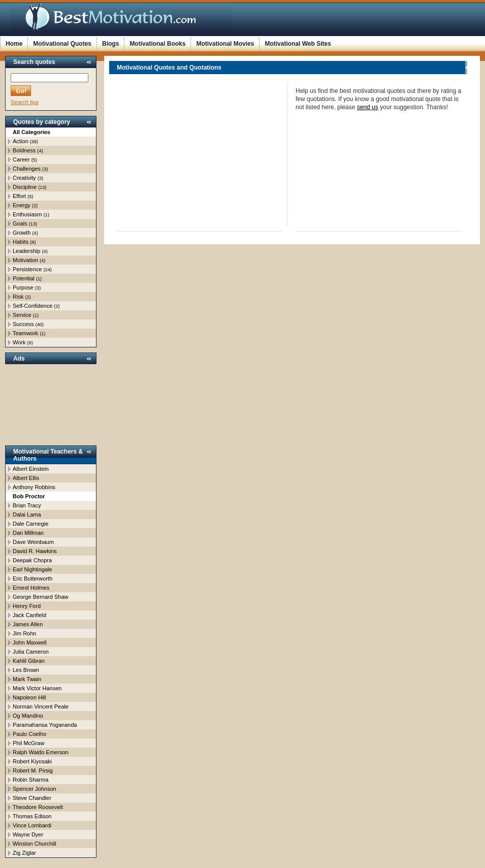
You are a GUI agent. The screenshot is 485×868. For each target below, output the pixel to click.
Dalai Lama (27, 515)
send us (368, 107)
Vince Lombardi (32, 825)
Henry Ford (27, 606)
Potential (24, 278)
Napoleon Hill (29, 697)
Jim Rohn (24, 633)
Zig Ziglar (24, 853)
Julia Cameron (31, 652)
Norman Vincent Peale (41, 706)
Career (21, 159)
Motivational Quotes (62, 44)
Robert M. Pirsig (33, 770)
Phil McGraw (28, 743)
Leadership (26, 251)
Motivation (25, 260)
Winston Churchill (35, 844)
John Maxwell (30, 642)
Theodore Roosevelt (38, 807)
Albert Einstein (31, 469)
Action (21, 141)
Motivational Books (157, 44)
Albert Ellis (26, 478)
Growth (22, 233)
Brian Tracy (27, 505)
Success (23, 324)
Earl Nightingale (33, 569)
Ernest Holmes (31, 588)
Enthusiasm (27, 214)
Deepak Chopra (32, 560)
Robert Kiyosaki (32, 761)
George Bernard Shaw (40, 597)
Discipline (25, 187)
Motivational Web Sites (298, 44)
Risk (18, 297)
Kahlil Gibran (29, 661)
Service (22, 315)
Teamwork (25, 333)
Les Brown (26, 670)
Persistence (27, 269)
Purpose (23, 287)
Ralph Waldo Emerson (41, 752)
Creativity (24, 178)
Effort (19, 196)
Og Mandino (28, 716)
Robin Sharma (30, 780)
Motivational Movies (225, 44)
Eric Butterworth (33, 578)
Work (19, 342)
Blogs (110, 44)
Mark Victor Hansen (37, 688)
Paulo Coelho (29, 734)
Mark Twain (27, 679)
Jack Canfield (29, 615)
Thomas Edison (32, 816)
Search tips (25, 102)
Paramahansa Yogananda (45, 725)
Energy (22, 205)
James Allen (28, 624)
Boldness (24, 150)
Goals (20, 223)
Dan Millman (28, 533)
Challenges (27, 169)
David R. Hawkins (35, 551)
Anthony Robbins (34, 487)
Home (14, 44)
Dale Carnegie (30, 524)
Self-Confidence (33, 306)
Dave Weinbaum (33, 542)
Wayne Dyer (28, 834)
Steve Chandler (32, 798)
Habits (21, 242)
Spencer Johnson (35, 789)
